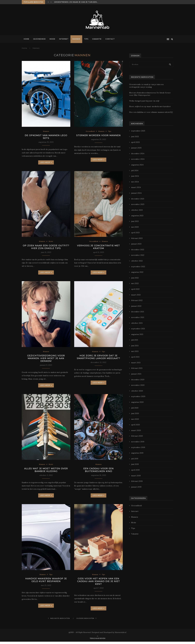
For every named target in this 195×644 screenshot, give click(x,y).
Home (26, 39)
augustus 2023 (137, 216)
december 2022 (138, 250)
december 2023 (138, 199)
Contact (110, 39)
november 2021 (138, 317)
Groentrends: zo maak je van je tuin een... (76, 2)
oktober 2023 (137, 210)
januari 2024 (136, 193)
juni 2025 (135, 136)
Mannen (76, 39)
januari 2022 (136, 306)
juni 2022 (135, 278)
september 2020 (138, 396)
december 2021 (138, 312)
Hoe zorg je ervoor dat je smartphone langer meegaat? (99, 358)
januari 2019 (136, 487)
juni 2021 (135, 346)
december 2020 (138, 380)
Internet (64, 39)
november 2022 (138, 255)
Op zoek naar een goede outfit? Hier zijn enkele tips (46, 247)
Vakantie (97, 39)
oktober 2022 (137, 261)
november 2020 (138, 385)
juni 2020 (135, 413)
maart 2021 (136, 363)
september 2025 (138, 131)
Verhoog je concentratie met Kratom (99, 247)
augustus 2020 (137, 402)
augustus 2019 (137, 453)
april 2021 (135, 357)
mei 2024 (135, 182)
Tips (86, 39)
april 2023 (135, 233)
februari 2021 (137, 368)
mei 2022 (135, 283)
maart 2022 (136, 295)
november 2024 (138, 159)
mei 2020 (135, 419)
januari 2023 (136, 244)
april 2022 (135, 289)
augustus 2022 (137, 272)
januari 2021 (136, 374)
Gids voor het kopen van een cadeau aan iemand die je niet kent (98, 583)
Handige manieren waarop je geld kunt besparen (46, 582)
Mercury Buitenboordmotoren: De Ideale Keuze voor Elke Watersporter (150, 94)
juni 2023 (135, 221)
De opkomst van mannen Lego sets (46, 137)
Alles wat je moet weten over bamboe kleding (46, 471)
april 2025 (135, 142)
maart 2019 (136, 476)
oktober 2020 (137, 391)
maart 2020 (136, 430)
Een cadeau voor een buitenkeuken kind (98, 471)
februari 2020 (137, 436)
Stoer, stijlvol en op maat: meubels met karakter (150, 106)
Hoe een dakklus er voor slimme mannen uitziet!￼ (151, 112)
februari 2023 (137, 238)
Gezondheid (39, 39)
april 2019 (135, 470)
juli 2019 (135, 459)
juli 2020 (135, 408)
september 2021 (138, 329)
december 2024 (138, 153)
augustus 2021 (137, 334)
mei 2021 (135, 351)
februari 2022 (137, 300)
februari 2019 (137, 481)
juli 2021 (135, 340)
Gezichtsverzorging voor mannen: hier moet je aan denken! (46, 359)
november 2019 (138, 442)
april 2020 (136, 425)
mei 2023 (135, 227)
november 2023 (138, 204)
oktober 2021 (137, 323)
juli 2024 (135, 170)
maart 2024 (136, 187)
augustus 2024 (137, 165)
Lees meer (46, 163)
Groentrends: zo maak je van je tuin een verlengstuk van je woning (146, 86)
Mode (52, 39)
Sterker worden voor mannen (98, 135)
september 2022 (138, 267)
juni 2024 (135, 176)
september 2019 (138, 447)
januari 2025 (136, 148)
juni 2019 (135, 464)
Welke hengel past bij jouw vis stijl (144, 101)
